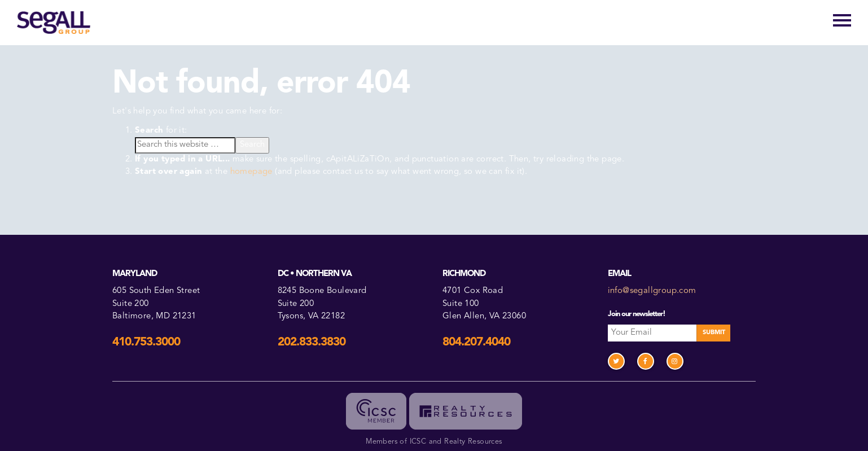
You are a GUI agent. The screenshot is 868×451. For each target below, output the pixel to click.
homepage (251, 172)
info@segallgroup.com (652, 291)
